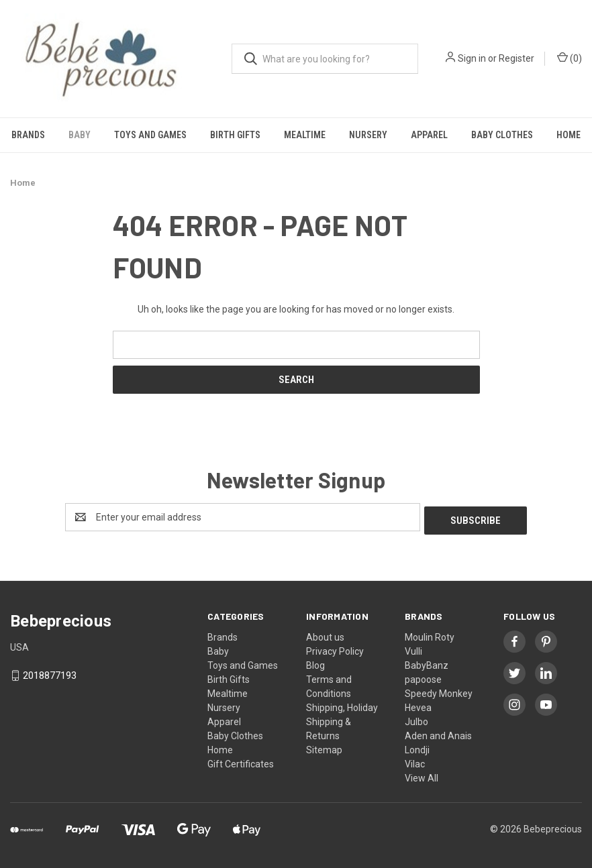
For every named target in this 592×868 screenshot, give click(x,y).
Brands (28, 135)
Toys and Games (150, 135)
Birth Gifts (235, 135)
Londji (417, 747)
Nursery (368, 135)
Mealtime (305, 135)
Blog (315, 662)
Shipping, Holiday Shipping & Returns (342, 718)
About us (325, 634)
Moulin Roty (430, 634)
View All (422, 775)
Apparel (429, 135)
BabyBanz (427, 662)
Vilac (415, 761)
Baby (80, 135)
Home (220, 747)
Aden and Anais (438, 733)
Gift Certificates (241, 761)
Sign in (472, 58)
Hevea (418, 704)
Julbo (416, 718)
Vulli (413, 648)
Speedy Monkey (439, 690)
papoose (423, 676)
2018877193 (50, 673)
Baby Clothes (502, 135)
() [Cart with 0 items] (570, 58)
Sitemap (324, 747)
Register (516, 58)
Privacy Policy (335, 648)
